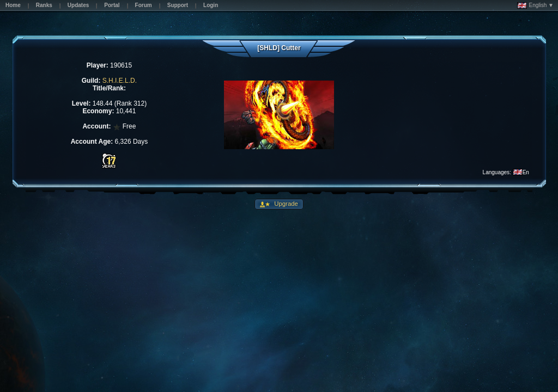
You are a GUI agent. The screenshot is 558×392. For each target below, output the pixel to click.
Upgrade (285, 204)
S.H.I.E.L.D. (120, 81)
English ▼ (535, 5)
